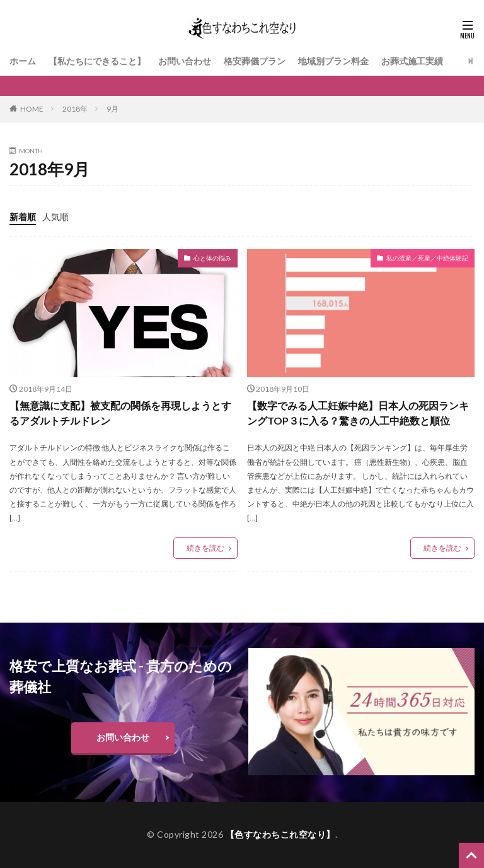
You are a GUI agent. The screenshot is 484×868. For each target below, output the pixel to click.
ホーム (23, 61)
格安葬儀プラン (255, 61)
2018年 (75, 109)
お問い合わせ (185, 61)
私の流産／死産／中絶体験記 (427, 258)
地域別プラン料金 (333, 61)
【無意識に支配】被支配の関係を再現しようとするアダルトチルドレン (120, 413)
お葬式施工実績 (412, 61)
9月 (112, 109)
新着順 (23, 217)
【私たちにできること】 (97, 61)
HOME (32, 109)
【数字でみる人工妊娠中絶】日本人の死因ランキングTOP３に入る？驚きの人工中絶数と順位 (358, 413)
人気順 (55, 217)
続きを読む (205, 548)
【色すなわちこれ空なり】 (280, 834)
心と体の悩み (212, 258)
